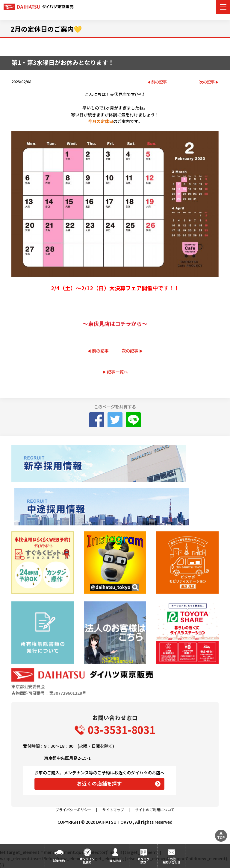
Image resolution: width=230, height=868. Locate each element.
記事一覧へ (117, 372)
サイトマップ (113, 810)
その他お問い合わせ (171, 861)
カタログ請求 (143, 861)
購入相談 (115, 861)
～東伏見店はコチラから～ (115, 323)
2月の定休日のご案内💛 (46, 29)
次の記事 (207, 82)
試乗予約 (59, 861)
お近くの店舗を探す (100, 783)
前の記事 (159, 82)
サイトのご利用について (155, 810)
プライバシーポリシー (73, 810)
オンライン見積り (87, 861)
